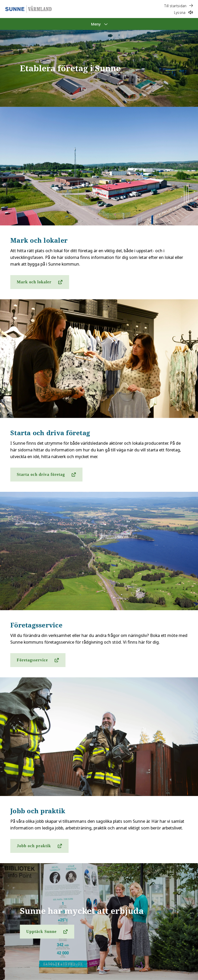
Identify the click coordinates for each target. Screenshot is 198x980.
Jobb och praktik (34, 846)
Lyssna (183, 12)
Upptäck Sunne (42, 931)
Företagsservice (32, 660)
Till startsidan (179, 6)
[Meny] (99, 24)
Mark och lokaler (34, 282)
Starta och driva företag (41, 474)
